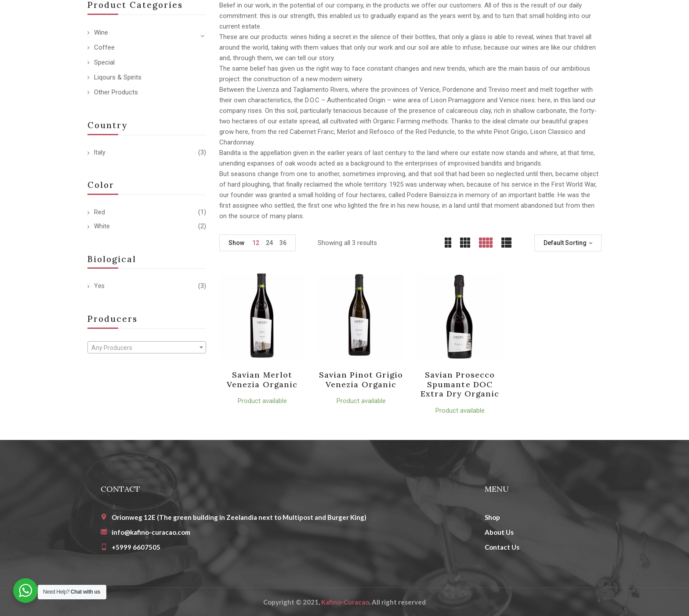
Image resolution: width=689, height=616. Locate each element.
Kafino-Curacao (345, 602)
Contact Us (502, 547)
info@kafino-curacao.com (151, 532)
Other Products (116, 92)
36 (283, 243)
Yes (99, 286)
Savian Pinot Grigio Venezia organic (361, 380)
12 (256, 243)
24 (269, 243)
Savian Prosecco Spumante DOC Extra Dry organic (460, 384)
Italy (100, 152)
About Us (499, 532)
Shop (492, 517)
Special (104, 62)
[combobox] (147, 347)
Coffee (104, 47)
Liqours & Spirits (118, 77)
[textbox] (147, 348)
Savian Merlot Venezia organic (262, 380)
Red (100, 212)
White (102, 226)
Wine (101, 32)
